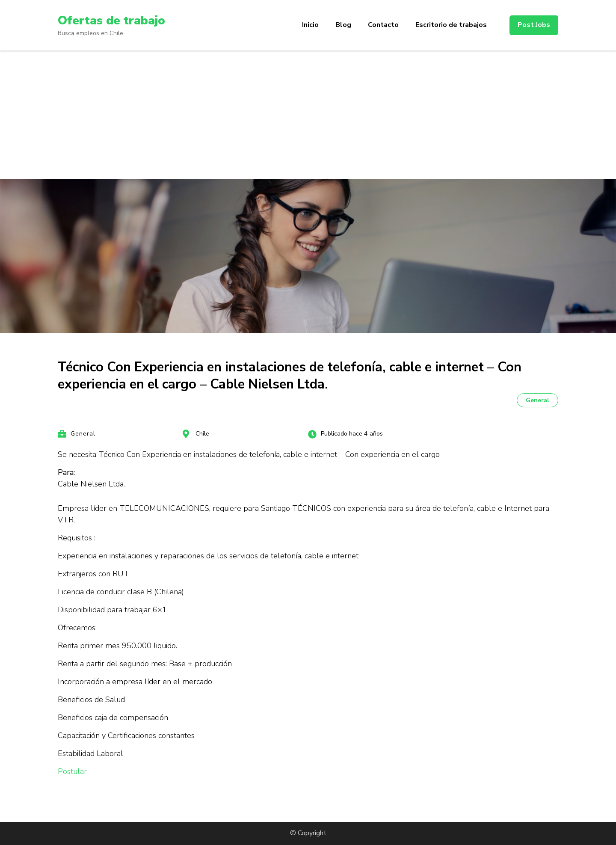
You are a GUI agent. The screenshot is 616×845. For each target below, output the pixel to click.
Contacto (383, 25)
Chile (202, 434)
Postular (72, 771)
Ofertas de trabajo (111, 21)
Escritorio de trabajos (451, 25)
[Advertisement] (308, 115)
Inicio (310, 25)
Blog (343, 25)
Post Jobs (534, 25)
